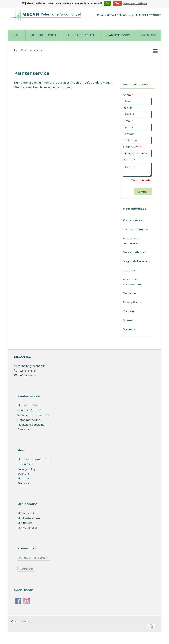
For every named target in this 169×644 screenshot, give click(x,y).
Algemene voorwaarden (132, 282)
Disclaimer (130, 293)
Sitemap (129, 320)
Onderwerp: (132, 147)
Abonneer (26, 569)
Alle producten (44, 35)
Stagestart (130, 329)
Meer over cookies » (135, 3)
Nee (117, 3)
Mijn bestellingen (29, 518)
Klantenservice (118, 35)
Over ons (149, 35)
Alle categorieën (81, 35)
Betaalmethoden (134, 252)
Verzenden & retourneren (131, 241)
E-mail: (128, 121)
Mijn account (148, 15)
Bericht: (129, 160)
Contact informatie (135, 229)
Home (17, 35)
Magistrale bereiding (137, 261)
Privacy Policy (132, 302)
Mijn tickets (25, 523)
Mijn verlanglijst (27, 528)
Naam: (128, 95)
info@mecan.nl (30, 375)
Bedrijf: (128, 108)
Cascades (129, 270)
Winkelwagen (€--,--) (115, 15)
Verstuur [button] (143, 192)
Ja (107, 3)
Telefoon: (129, 134)
